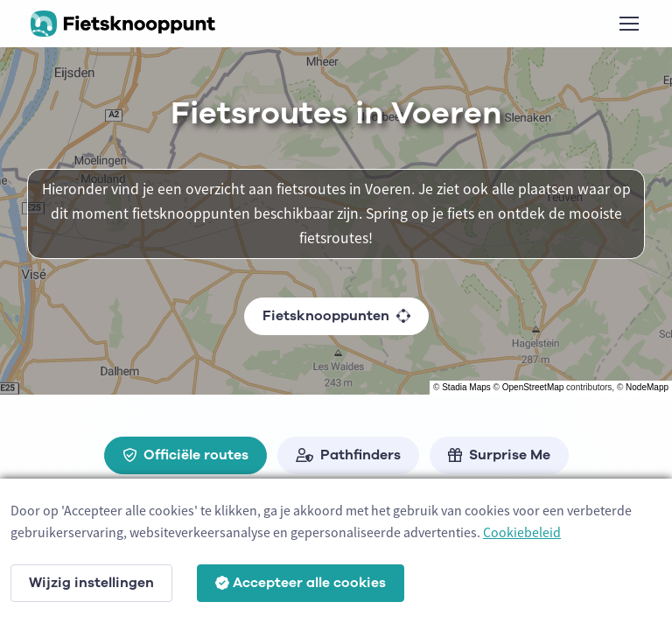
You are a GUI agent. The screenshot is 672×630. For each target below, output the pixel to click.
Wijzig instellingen (91, 583)
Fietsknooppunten (336, 316)
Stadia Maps (466, 387)
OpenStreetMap (533, 387)
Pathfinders (348, 455)
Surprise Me (499, 455)
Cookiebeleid (522, 532)
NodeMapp (647, 387)
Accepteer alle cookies (301, 583)
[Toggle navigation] (628, 24)
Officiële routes (185, 455)
